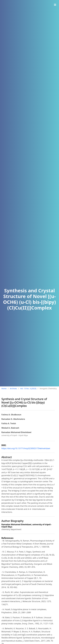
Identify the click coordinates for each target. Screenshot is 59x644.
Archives (13, 388)
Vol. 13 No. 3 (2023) (28, 388)
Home (4, 388)
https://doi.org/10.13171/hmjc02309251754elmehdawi (26, 448)
